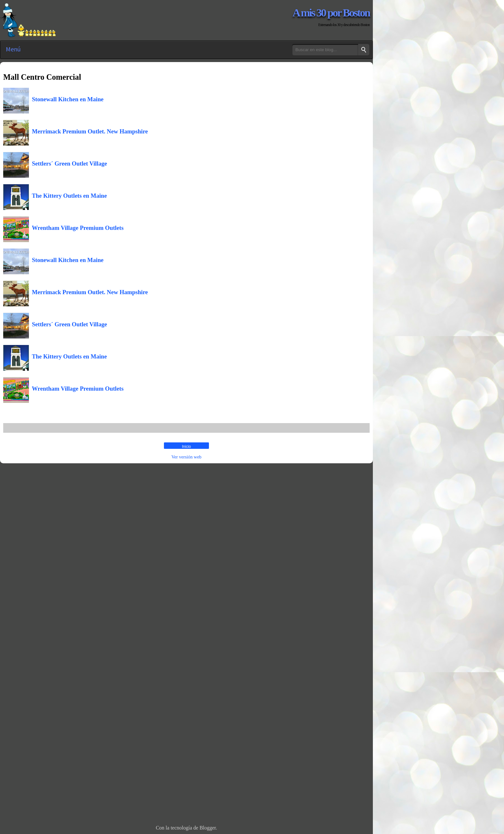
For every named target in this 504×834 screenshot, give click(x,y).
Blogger (208, 828)
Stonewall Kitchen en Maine (66, 99)
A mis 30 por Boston (331, 13)
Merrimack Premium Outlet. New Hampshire (88, 131)
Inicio (186, 447)
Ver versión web (186, 457)
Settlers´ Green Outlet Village (68, 163)
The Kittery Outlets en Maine (68, 196)
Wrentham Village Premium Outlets (76, 228)
